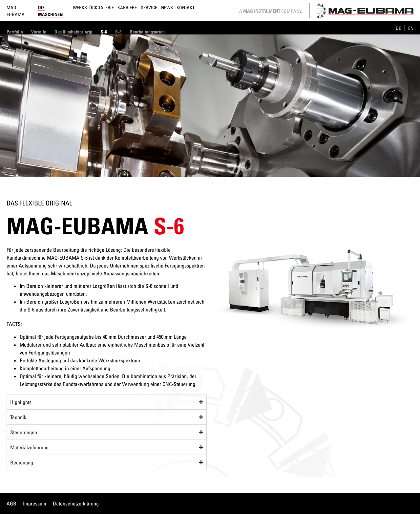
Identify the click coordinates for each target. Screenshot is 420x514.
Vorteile (39, 32)
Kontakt (186, 7)
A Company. (271, 11)
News (167, 7)
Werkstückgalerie (93, 7)
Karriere (127, 7)
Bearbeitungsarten (147, 32)
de (399, 28)
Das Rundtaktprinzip (73, 32)
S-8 (118, 32)
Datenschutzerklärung (76, 503)
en (411, 28)
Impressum (35, 503)
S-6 (104, 32)
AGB (11, 503)
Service (149, 7)
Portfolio (15, 32)
